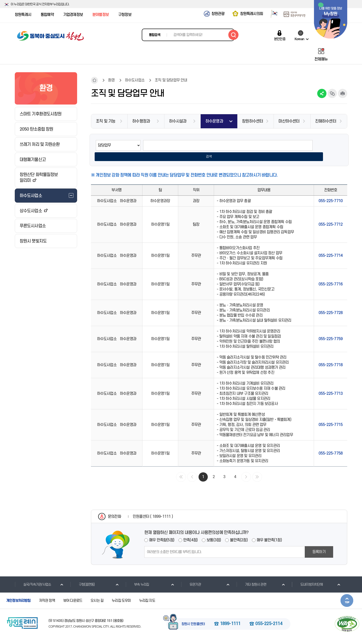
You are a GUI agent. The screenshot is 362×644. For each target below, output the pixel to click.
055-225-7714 (331, 247)
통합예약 (47, 15)
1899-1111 (230, 615)
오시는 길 (97, 592)
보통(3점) (214, 531)
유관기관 (191, 575)
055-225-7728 (331, 304)
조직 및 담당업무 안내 (171, 80)
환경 (111, 80)
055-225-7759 (331, 330)
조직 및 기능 (106, 121)
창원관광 (218, 14)
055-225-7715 (331, 416)
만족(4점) (190, 531)
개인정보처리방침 (18, 592)
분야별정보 (101, 15)
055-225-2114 (269, 615)
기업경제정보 (73, 15)
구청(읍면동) (82, 575)
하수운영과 (214, 121)
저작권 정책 (47, 592)
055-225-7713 (331, 385)
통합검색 (155, 35)
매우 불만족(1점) (269, 531)
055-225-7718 (331, 356)
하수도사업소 (135, 80)
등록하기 (319, 543)
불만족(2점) (239, 531)
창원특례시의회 (252, 14)
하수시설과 (178, 121)
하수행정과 (141, 121)
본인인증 (280, 39)
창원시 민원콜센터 (193, 615)
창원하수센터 (252, 121)
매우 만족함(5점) (162, 531)
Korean (299, 39)
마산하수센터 (289, 121)
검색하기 (233, 35)
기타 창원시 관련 (251, 575)
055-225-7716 (331, 275)
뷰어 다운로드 (73, 592)
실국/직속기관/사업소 (33, 575)
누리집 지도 (147, 592)
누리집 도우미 (121, 592)
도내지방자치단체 (307, 575)
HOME (94, 80)
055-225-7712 (331, 216)
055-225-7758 (331, 444)
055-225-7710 (331, 192)
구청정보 (125, 15)
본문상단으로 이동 (347, 592)
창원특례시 (23, 15)
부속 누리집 (137, 575)
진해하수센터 (326, 121)
